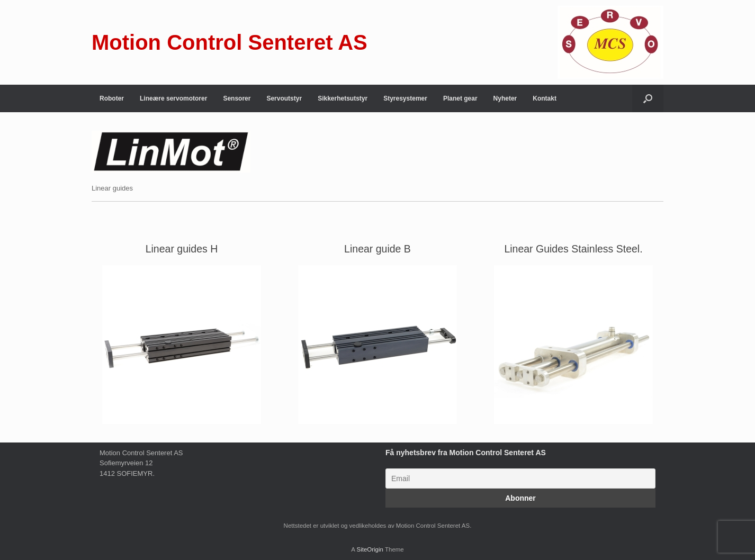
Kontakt (545, 98)
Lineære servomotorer (173, 98)
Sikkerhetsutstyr (343, 98)
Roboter (112, 98)
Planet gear (460, 98)
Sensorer (237, 98)
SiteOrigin (370, 549)
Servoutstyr (284, 98)
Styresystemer (405, 98)
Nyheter (505, 98)
